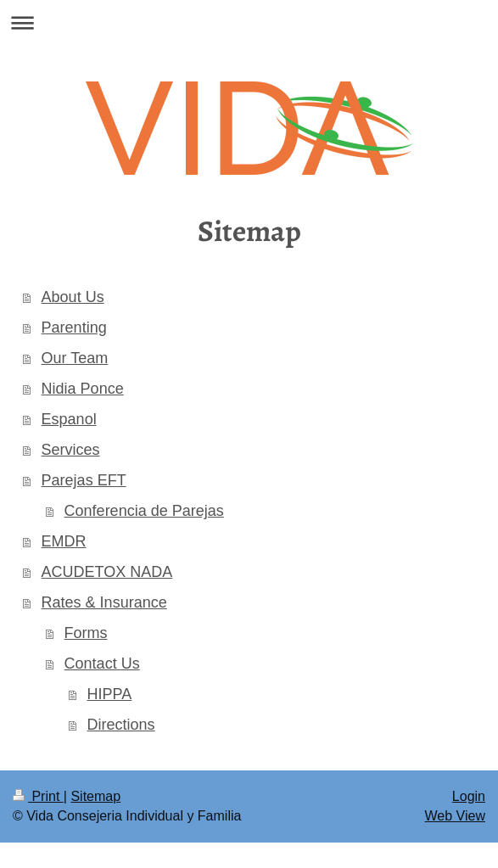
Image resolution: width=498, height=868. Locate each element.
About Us (73, 297)
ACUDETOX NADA (107, 572)
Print (38, 796)
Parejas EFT (84, 480)
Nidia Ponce (83, 389)
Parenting (74, 328)
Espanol (69, 419)
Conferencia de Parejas (144, 511)
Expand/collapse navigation (249, 22)
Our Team (75, 358)
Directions (121, 725)
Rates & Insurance (104, 602)
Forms (86, 633)
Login (469, 796)
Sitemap (95, 796)
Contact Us (102, 664)
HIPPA (110, 694)
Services (71, 450)
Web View (455, 816)
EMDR (64, 541)
